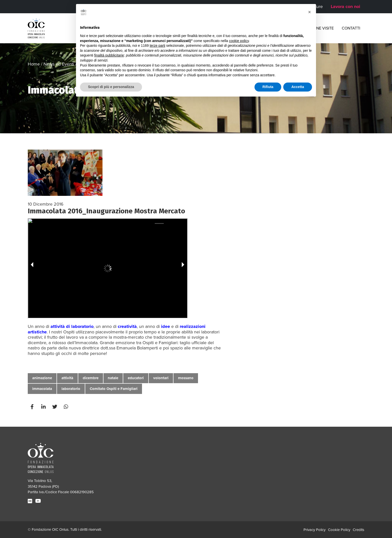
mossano (186, 378)
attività (67, 378)
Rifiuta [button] (268, 87)
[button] (309, 12)
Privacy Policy (314, 530)
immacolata (42, 389)
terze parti (157, 46)
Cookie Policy (339, 530)
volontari (161, 378)
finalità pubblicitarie (109, 55)
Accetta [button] (298, 87)
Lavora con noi (345, 7)
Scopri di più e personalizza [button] (111, 87)
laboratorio (71, 389)
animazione (42, 378)
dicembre (91, 378)
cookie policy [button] (239, 41)
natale (113, 378)
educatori (136, 378)
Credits (358, 530)
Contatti (351, 28)
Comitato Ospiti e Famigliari (114, 389)
